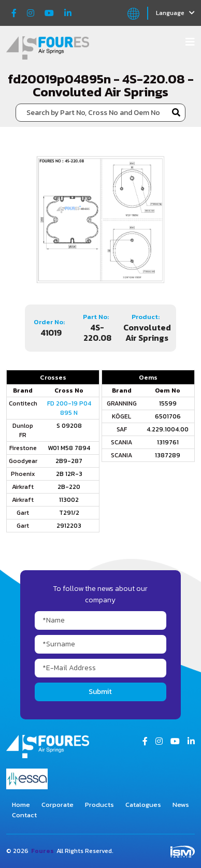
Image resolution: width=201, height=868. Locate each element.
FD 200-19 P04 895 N (69, 408)
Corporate (58, 805)
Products (99, 805)
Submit (100, 692)
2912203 (69, 526)
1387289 (168, 455)
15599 (168, 403)
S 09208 (69, 426)
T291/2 (69, 513)
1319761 (168, 442)
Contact (24, 815)
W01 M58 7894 (69, 448)
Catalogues (143, 805)
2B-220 (69, 487)
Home (21, 805)
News (181, 805)
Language (175, 13)
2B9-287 (69, 461)
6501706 (168, 416)
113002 (69, 500)
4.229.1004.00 (168, 429)
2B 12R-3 (69, 474)
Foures (42, 851)
